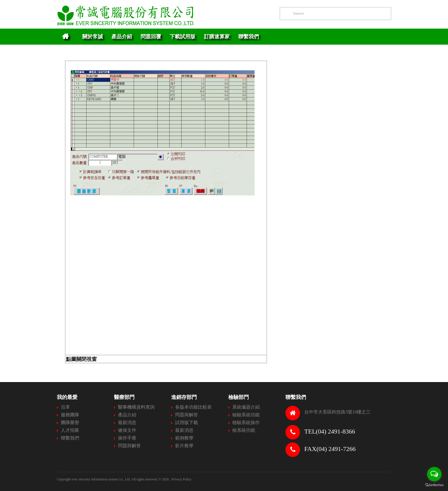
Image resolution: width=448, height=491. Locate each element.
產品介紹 (122, 36)
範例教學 (184, 438)
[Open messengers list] (434, 474)
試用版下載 (187, 423)
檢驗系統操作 (246, 423)
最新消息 (127, 423)
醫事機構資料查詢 (136, 407)
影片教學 (184, 446)
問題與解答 (129, 446)
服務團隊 (70, 415)
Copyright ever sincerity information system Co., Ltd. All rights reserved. (107, 479)
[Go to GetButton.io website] (434, 485)
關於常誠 (93, 36)
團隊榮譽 (70, 423)
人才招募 (70, 430)
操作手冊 (127, 438)
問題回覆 (151, 36)
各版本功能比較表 (193, 407)
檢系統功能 (244, 430)
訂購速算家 (217, 36)
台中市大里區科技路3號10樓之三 (337, 412)
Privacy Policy (181, 479)
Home (65, 37)
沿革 (65, 407)
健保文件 (127, 430)
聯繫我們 (249, 36)
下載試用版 (183, 36)
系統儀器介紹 (246, 407)
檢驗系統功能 (246, 415)
